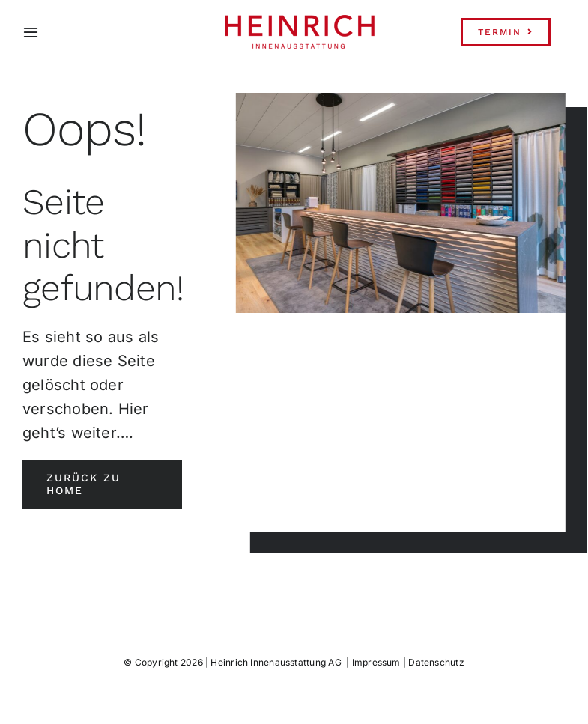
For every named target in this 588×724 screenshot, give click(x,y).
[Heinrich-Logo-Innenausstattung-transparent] (300, 21)
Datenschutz (436, 662)
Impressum (376, 662)
